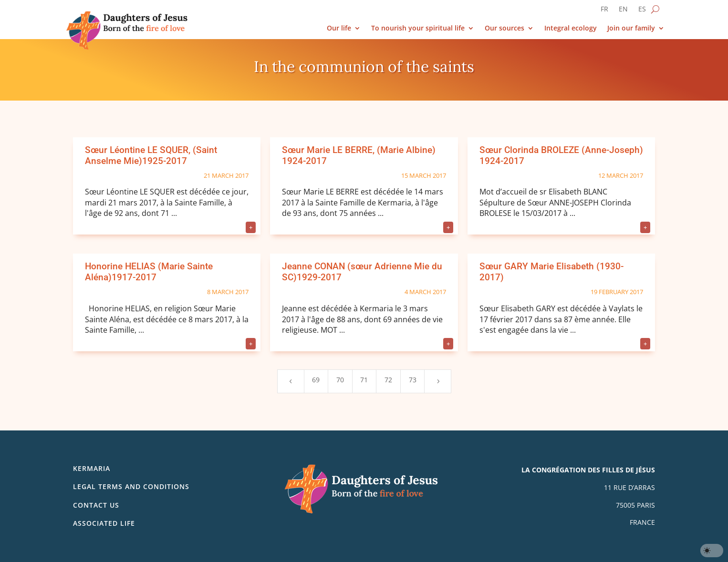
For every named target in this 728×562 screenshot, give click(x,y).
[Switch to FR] (604, 11)
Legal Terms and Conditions (131, 486)
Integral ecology (571, 28)
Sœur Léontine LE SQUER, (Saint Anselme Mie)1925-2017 (151, 155)
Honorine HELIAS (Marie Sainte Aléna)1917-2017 (149, 272)
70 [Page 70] (340, 380)
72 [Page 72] (388, 380)
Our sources (504, 28)
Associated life (104, 523)
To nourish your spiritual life (418, 28)
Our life (339, 28)
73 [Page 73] (413, 380)
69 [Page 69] (316, 380)
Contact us (96, 505)
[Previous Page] (291, 381)
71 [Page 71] (364, 380)
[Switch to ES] (642, 11)
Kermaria (92, 468)
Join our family (631, 28)
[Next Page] (437, 381)
